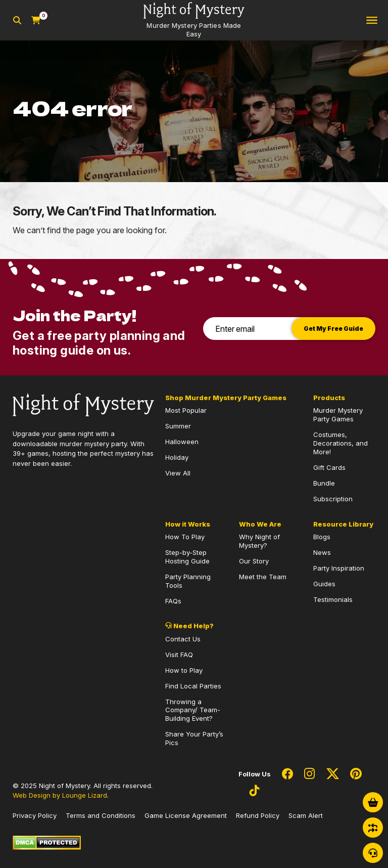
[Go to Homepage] (194, 20)
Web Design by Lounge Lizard (60, 795)
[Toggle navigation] (372, 20)
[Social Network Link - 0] (287, 774)
